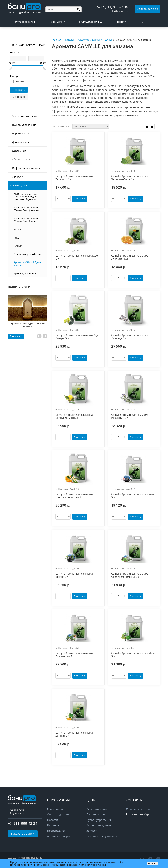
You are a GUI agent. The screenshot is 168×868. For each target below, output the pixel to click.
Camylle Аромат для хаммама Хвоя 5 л (77, 257)
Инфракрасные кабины (26, 168)
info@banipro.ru (119, 11)
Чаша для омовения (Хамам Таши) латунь (26, 209)
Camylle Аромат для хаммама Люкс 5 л (133, 655)
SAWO (17, 229)
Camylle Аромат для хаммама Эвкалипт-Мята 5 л (130, 178)
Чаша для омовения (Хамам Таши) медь (26, 220)
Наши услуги (57, 22)
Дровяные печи (22, 142)
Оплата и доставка (90, 22)
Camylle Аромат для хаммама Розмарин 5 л (130, 416)
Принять (153, 863)
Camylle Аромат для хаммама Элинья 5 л (74, 734)
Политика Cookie (96, 865)
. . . (141, 22)
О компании (55, 809)
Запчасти (18, 177)
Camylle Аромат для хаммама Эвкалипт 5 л (74, 178)
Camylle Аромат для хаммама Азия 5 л (133, 496)
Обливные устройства (27, 254)
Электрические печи (24, 116)
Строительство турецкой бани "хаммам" (29, 325)
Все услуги (16, 336)
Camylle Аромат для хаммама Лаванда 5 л (130, 337)
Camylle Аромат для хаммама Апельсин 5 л (130, 257)
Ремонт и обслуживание (102, 836)
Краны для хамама (25, 273)
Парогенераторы (22, 133)
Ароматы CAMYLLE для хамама (27, 264)
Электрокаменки (97, 809)
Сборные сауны (22, 159)
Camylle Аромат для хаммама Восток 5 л (74, 575)
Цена (13, 53)
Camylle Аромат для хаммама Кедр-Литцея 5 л (78, 337)
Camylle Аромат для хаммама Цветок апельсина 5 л (74, 496)
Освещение (19, 151)
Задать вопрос (147, 9)
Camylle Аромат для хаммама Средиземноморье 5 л (130, 575)
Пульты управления (24, 125)
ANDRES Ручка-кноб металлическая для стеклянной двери (25, 197)
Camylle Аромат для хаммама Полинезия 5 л (74, 655)
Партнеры (54, 825)
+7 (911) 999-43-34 (114, 7)
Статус (14, 76)
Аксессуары (20, 185)
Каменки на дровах (99, 825)
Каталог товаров (25, 22)
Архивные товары (58, 836)
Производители (57, 831)
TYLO (17, 238)
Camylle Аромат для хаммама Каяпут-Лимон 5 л (74, 416)
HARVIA (18, 246)
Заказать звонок (23, 834)
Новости (121, 22)
